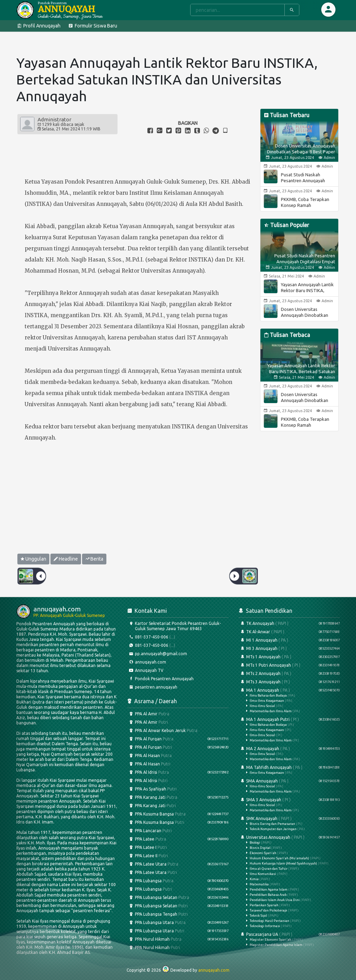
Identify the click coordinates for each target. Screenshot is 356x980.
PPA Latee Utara (178, 864)
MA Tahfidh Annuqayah (289, 770)
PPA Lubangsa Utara (178, 922)
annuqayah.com (147, 662)
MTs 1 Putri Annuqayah (289, 665)
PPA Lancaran (150, 831)
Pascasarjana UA (289, 939)
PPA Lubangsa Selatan (178, 897)
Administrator (54, 119)
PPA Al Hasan (150, 756)
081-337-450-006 (151, 637)
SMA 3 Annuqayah (289, 805)
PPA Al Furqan (178, 739)
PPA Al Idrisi (178, 772)
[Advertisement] (138, 501)
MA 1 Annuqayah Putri (289, 729)
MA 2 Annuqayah (289, 753)
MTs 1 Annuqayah (289, 657)
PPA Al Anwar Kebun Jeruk (163, 730)
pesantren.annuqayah (152, 687)
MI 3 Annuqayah (289, 648)
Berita (94, 559)
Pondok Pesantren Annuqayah (161, 679)
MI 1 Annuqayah (289, 640)
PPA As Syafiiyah (152, 789)
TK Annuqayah (289, 623)
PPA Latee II (148, 856)
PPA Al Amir (148, 714)
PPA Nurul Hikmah (178, 939)
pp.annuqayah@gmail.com (157, 654)
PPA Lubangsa (178, 881)
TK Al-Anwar (289, 632)
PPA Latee (178, 839)
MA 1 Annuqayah (289, 700)
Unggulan (33, 559)
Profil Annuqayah (38, 26)
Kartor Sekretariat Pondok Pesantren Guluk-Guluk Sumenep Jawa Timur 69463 (174, 626)
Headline (66, 559)
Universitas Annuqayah (289, 881)
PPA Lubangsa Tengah (158, 914)
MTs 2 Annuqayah (289, 673)
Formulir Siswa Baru (92, 26)
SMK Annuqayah (289, 823)
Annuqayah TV (145, 670)
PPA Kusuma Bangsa (178, 814)
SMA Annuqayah (289, 786)
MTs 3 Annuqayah (289, 682)
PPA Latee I (147, 847)
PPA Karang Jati (178, 797)
